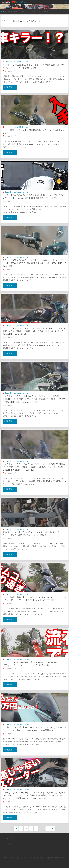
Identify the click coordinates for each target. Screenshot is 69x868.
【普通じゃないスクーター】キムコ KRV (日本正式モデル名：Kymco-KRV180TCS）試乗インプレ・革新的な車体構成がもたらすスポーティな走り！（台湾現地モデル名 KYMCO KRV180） (34, 795)
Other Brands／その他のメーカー (17, 62)
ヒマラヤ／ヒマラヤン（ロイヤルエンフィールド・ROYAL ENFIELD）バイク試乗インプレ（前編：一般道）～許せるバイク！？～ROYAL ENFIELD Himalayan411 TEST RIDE (34, 467)
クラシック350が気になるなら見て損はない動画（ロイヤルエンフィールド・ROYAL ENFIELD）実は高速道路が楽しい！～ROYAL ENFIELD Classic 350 (34, 263)
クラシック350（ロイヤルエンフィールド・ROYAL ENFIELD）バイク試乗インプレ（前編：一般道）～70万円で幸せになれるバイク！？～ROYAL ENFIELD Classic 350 (34, 331)
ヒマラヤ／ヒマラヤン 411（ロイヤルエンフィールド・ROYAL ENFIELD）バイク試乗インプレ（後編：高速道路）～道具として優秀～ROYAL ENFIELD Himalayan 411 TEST (34, 399)
